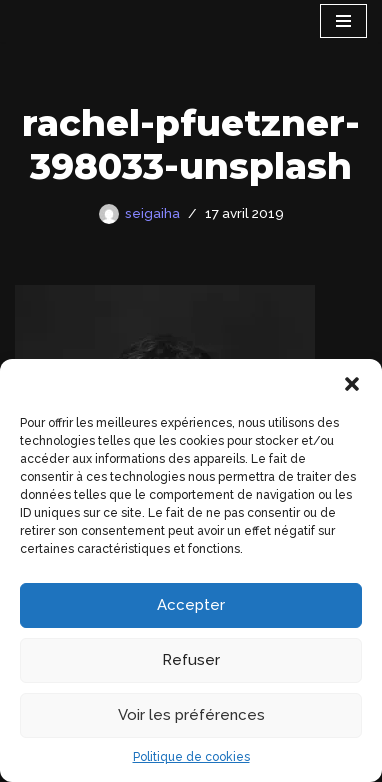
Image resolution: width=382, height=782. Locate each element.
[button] (352, 384)
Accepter (191, 605)
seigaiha (152, 213)
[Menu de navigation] (343, 21)
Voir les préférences (191, 715)
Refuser (191, 660)
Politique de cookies (191, 757)
